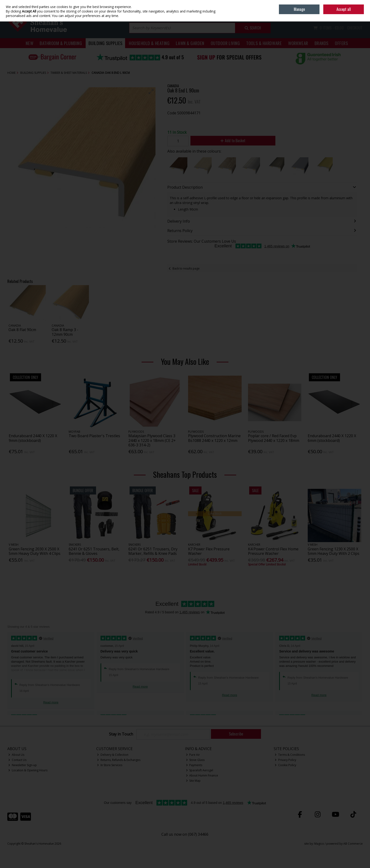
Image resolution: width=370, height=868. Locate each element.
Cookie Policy (285, 765)
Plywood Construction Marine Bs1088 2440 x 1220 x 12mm (214, 438)
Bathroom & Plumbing (61, 43)
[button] (151, 91)
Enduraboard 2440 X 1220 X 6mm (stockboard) (332, 438)
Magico (319, 844)
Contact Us (17, 760)
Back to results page (186, 268)
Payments (194, 765)
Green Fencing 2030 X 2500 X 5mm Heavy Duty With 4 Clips (35, 551)
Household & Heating (149, 43)
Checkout (355, 28)
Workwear (298, 43)
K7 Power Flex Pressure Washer (209, 551)
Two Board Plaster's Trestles (94, 436)
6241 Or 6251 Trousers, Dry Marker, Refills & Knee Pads (153, 551)
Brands (322, 43)
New (29, 43)
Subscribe (236, 734)
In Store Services (110, 765)
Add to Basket (233, 141)
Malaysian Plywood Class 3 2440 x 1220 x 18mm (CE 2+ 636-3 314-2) (152, 440)
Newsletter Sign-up (23, 765)
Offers (341, 43)
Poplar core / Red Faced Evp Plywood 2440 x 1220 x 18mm (274, 438)
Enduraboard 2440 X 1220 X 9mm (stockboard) (33, 438)
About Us (16, 755)
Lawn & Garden (190, 43)
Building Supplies (105, 43)
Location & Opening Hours (28, 770)
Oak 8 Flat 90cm (22, 330)
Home (330, 3)
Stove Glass (195, 760)
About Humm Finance (202, 775)
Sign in (350, 14)
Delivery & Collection (113, 755)
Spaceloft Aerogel (200, 770)
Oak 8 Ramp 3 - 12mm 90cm (65, 332)
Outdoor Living (225, 43)
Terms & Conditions (290, 755)
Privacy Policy (285, 760)
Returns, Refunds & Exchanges (119, 760)
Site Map (193, 781)
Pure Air (193, 755)
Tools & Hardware (264, 43)
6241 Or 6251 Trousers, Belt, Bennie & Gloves (94, 551)
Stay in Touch (121, 734)
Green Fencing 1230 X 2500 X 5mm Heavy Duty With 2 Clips (334, 551)
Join (360, 14)
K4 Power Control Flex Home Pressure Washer (273, 551)
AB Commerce (353, 844)
